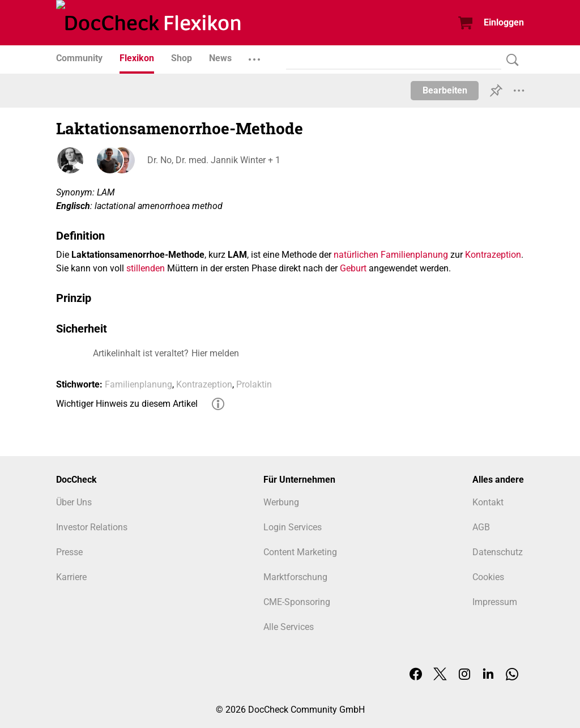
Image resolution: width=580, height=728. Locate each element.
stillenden (146, 268)
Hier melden (215, 353)
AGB (481, 527)
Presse (69, 552)
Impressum (495, 602)
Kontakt (488, 502)
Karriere (71, 577)
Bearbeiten (445, 90)
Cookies (488, 577)
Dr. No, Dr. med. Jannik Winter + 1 (213, 160)
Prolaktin (254, 384)
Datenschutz (498, 552)
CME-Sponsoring (297, 602)
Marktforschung (295, 577)
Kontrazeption (493, 255)
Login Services (293, 527)
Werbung (281, 502)
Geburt (353, 268)
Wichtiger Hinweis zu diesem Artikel (127, 404)
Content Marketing (300, 552)
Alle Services (289, 627)
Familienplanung (138, 384)
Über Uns (74, 502)
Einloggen (504, 22)
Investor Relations (92, 527)
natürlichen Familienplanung (391, 255)
